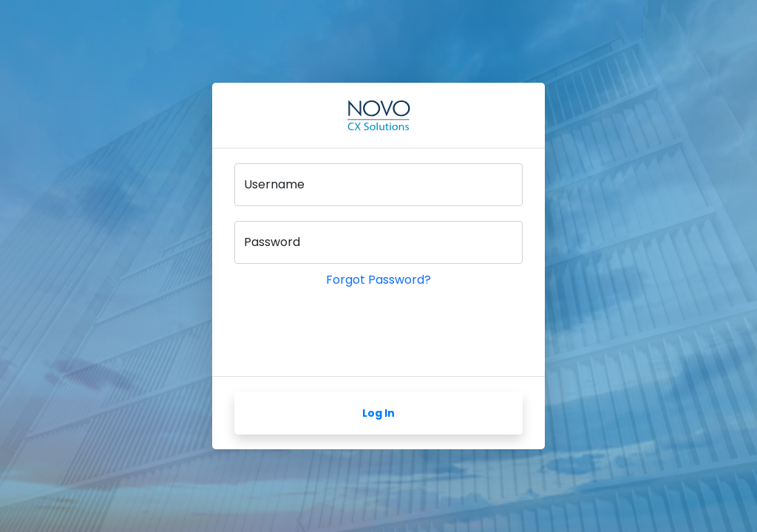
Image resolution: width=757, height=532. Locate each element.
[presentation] (347, 332)
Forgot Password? (378, 280)
